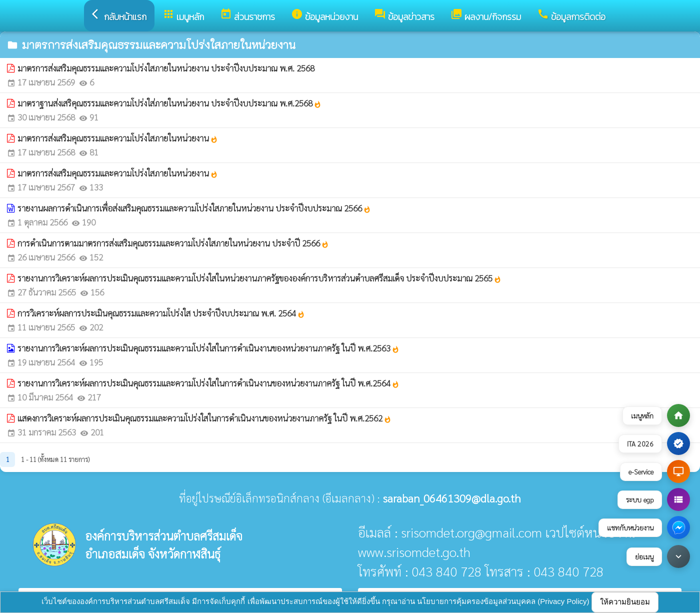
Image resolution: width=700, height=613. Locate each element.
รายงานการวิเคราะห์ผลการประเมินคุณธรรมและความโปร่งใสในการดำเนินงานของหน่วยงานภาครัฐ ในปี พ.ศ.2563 (208, 348)
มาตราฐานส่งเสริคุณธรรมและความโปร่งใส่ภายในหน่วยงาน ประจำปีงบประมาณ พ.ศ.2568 (169, 103)
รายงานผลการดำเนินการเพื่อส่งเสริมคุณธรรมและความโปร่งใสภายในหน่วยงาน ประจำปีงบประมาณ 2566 (194, 208)
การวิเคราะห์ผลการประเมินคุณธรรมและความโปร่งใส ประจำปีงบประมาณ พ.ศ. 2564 (161, 313)
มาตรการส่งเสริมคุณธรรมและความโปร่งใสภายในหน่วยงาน (118, 138)
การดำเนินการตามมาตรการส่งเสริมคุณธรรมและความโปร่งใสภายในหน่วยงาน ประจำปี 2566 (173, 243)
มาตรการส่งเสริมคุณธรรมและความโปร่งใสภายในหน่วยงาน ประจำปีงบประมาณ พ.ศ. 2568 (166, 68)
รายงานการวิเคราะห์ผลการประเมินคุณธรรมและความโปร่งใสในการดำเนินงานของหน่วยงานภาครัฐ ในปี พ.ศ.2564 (208, 383)
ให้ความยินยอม (625, 602)
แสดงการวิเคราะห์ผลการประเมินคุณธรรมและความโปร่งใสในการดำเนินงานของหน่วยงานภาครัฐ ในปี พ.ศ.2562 (204, 418)
